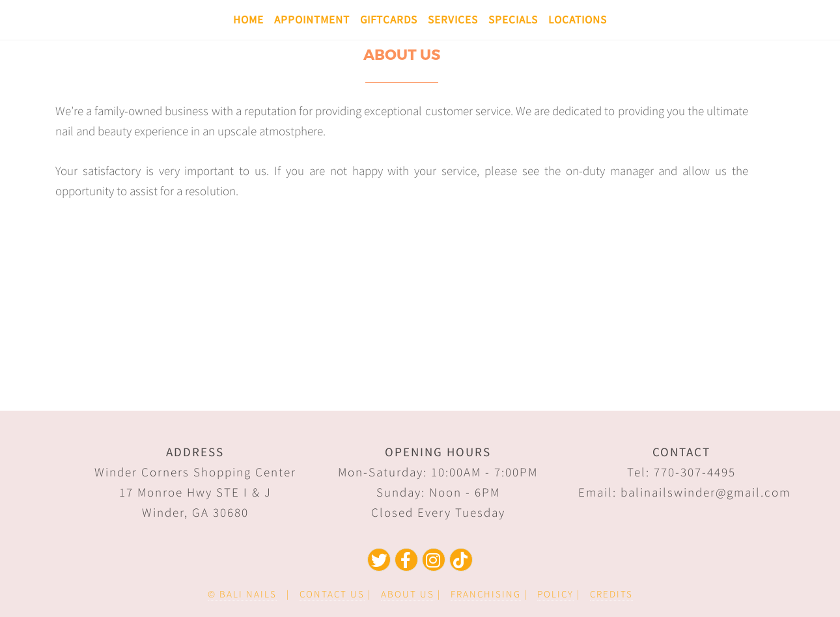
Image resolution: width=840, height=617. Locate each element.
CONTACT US (332, 594)
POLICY (555, 594)
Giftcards (389, 20)
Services (453, 20)
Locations (578, 20)
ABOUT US (408, 594)
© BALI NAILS (242, 594)
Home (248, 20)
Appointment (312, 20)
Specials (513, 20)
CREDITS (611, 594)
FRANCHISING (486, 594)
